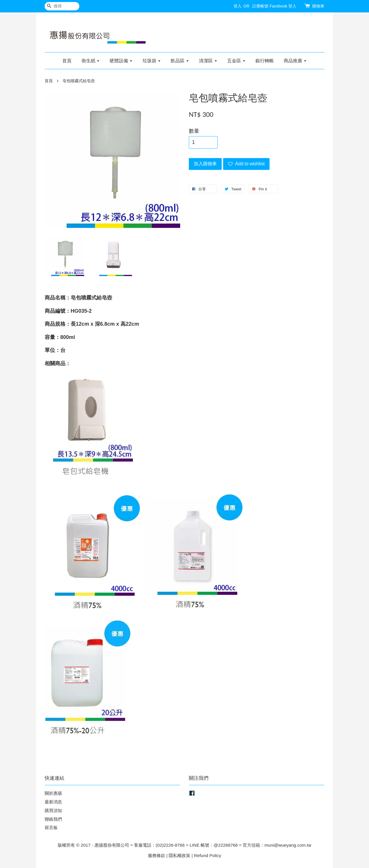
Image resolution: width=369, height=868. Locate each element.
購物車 (318, 6)
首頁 (67, 61)
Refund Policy (208, 855)
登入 (238, 6)
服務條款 (157, 855)
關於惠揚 (53, 793)
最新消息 (53, 802)
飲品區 (180, 61)
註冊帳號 (260, 6)
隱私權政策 (179, 855)
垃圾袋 (151, 61)
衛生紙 (91, 61)
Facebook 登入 (283, 6)
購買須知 (53, 810)
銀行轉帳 (265, 61)
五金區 (236, 61)
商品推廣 (295, 61)
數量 (194, 131)
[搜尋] (62, 6)
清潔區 (208, 61)
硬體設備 (121, 61)
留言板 (51, 827)
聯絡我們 (53, 819)
